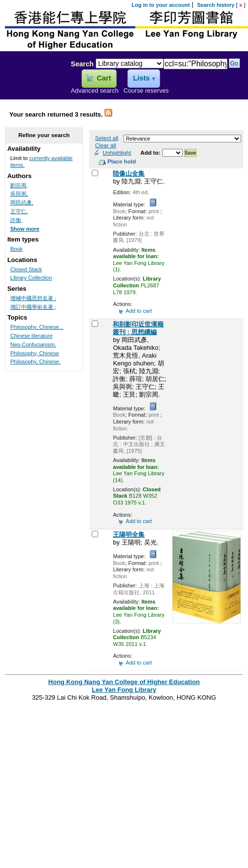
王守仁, (19, 211)
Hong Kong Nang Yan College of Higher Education (124, 682)
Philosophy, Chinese (35, 353)
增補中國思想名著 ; (33, 298)
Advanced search (95, 91)
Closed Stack (26, 269)
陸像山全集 (129, 173)
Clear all (106, 145)
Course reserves (146, 91)
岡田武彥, (22, 202)
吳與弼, (19, 194)
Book (16, 249)
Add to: (151, 152)
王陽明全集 (129, 535)
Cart (104, 78)
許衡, (16, 220)
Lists (141, 78)
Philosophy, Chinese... (37, 327)
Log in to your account (161, 5)
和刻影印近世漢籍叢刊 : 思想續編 (138, 328)
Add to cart (139, 311)
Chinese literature (31, 336)
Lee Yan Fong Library (33, 85)
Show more (25, 229)
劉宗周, (19, 185)
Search (82, 64)
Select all (107, 138)
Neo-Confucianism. (33, 344)
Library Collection (31, 278)
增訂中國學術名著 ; (33, 307)
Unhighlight (117, 152)
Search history (216, 5)
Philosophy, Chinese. (35, 362)
